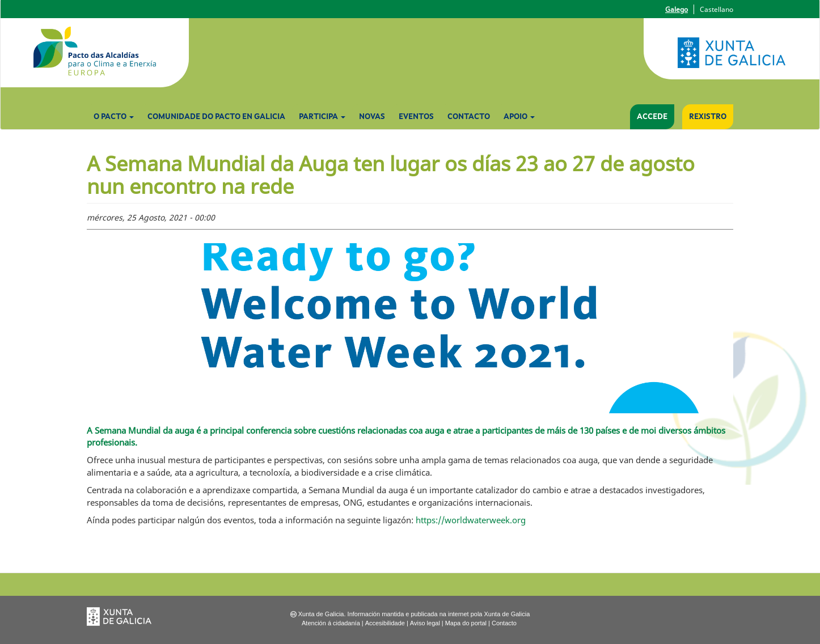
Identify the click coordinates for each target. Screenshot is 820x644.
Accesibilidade (385, 623)
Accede (652, 117)
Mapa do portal (466, 623)
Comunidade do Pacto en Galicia (216, 117)
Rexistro (708, 117)
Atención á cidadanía (331, 623)
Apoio (519, 117)
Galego (677, 9)
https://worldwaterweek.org (471, 520)
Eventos (416, 117)
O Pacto (114, 117)
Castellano (717, 9)
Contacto (469, 117)
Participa (322, 117)
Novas (372, 117)
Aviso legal (425, 623)
